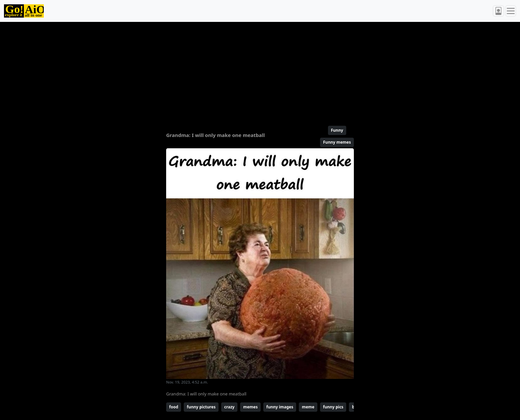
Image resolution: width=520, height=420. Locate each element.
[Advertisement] (244, 71)
